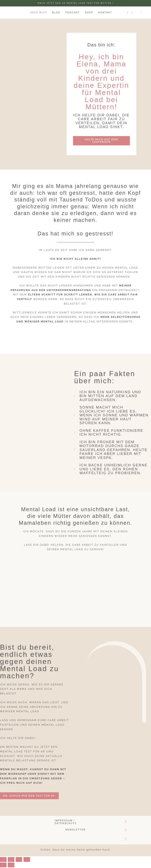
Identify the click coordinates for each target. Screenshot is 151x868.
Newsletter (75, 831)
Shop (89, 12)
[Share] (15, 860)
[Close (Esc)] (4, 860)
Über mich (38, 12)
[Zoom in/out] (35, 860)
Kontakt (105, 12)
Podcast (73, 12)
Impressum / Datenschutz (65, 823)
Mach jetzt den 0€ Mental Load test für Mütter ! (75, 3)
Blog (56, 12)
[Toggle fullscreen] (25, 860)
